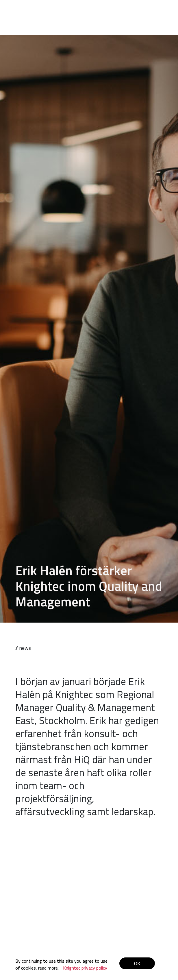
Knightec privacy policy (85, 968)
